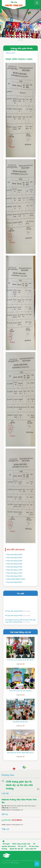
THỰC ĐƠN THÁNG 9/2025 (16, 579)
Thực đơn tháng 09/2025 (14, 582)
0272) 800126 (17, 820)
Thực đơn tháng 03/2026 (14, 555)
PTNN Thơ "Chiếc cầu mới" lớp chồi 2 (20, 691)
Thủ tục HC (22, 846)
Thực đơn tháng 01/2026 (14, 567)
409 (24, 664)
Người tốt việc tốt (16, 849)
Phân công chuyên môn (21, 844)
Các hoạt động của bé (20, 632)
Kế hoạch (6, 844)
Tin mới (20, 593)
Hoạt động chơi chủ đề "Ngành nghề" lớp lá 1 (20, 753)
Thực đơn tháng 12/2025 (14, 570)
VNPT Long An (14, 863)
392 (24, 726)
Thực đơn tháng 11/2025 (14, 573)
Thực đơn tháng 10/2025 (14, 576)
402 (24, 695)
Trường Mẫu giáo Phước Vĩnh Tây (22, 49)
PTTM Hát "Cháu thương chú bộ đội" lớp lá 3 (20, 660)
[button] (3, 24)
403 (24, 757)
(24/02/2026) (26, 623)
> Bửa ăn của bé (10, 53)
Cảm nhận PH (31, 849)
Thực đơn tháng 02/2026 (14, 561)
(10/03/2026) (27, 612)
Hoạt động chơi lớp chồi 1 (20, 722)
